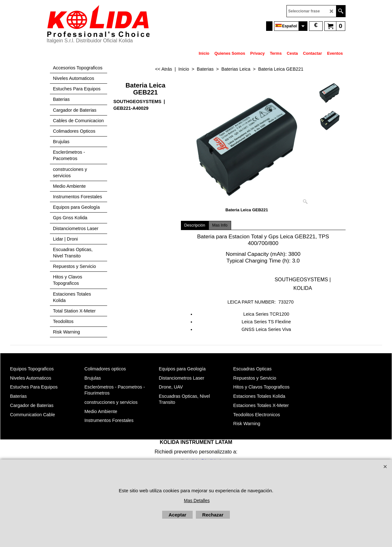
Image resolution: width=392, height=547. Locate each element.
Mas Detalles (197, 501)
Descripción (195, 225)
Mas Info (220, 225)
